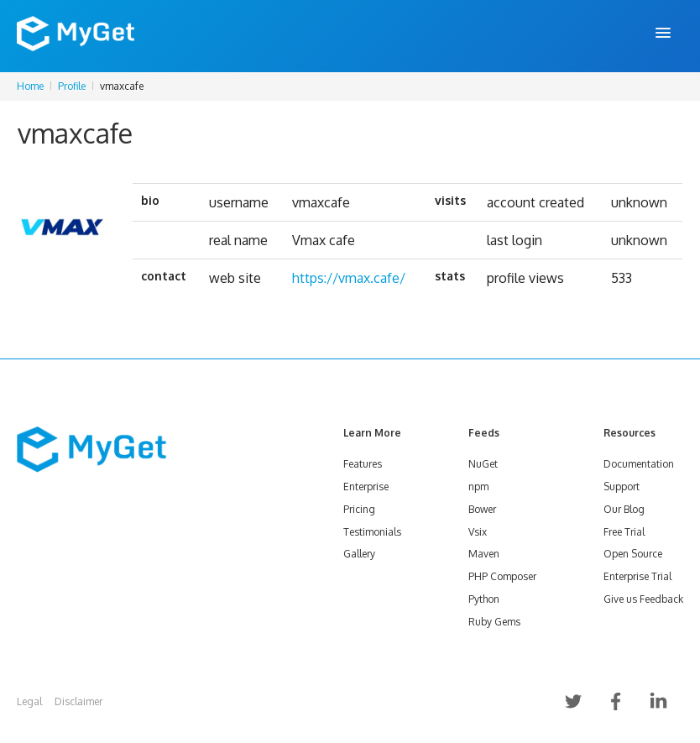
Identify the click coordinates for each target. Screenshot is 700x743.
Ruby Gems (494, 622)
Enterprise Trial (637, 576)
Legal (29, 701)
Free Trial (624, 532)
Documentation (639, 464)
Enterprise (366, 487)
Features (363, 464)
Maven (484, 554)
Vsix (478, 532)
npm (478, 487)
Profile (72, 86)
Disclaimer (78, 701)
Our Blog (624, 509)
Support (622, 487)
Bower (482, 509)
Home (30, 86)
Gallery (359, 554)
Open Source (633, 554)
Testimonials (372, 532)
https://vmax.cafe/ (349, 278)
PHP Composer (502, 576)
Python (484, 599)
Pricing (359, 509)
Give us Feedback (643, 599)
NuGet (483, 464)
